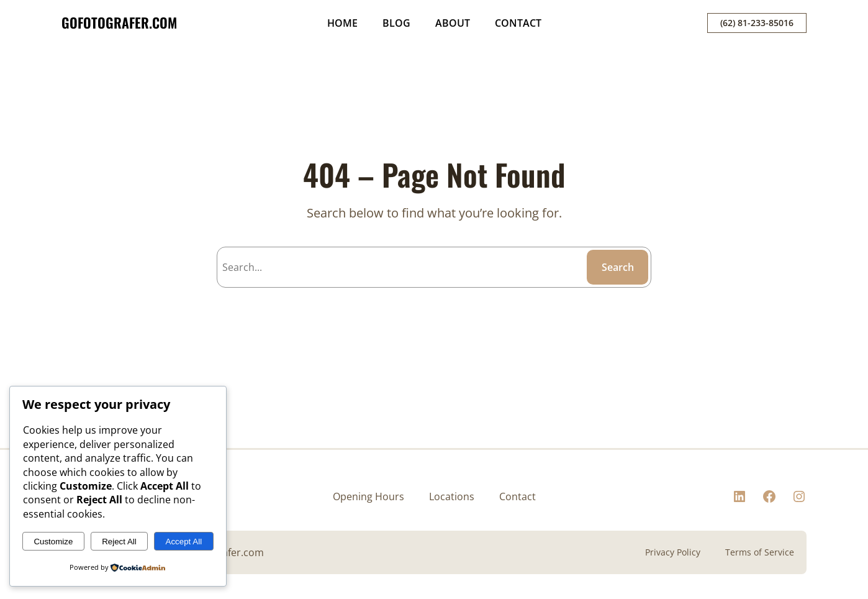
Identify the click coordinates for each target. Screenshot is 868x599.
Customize (53, 542)
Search (618, 267)
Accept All (184, 542)
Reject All (119, 542)
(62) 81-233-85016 (757, 23)
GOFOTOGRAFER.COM (119, 22)
